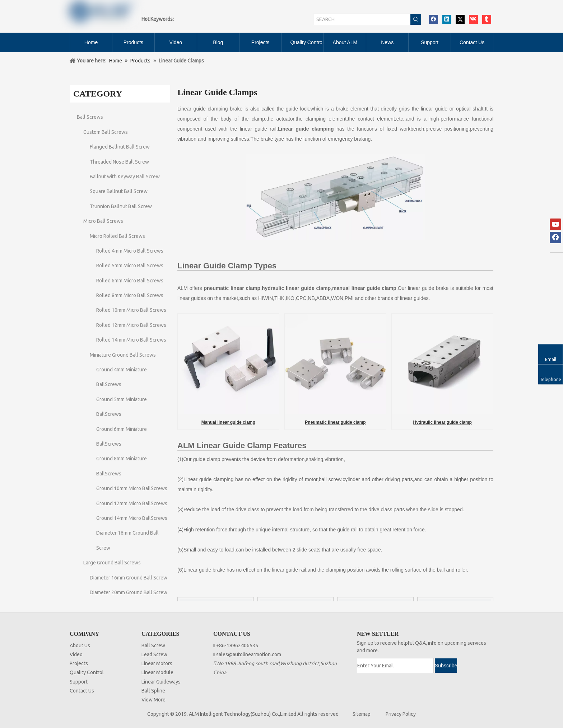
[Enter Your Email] (395, 666)
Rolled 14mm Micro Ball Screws (131, 340)
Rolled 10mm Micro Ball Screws (131, 310)
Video (76, 654)
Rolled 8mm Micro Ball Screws (130, 295)
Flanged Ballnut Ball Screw (120, 147)
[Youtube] (555, 224)
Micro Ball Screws (103, 221)
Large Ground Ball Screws (112, 563)
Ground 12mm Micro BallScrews (132, 503)
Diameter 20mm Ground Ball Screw (129, 592)
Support (79, 682)
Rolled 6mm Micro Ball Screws (130, 281)
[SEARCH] (362, 19)
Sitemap (362, 714)
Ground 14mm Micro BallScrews (132, 518)
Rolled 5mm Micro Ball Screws (130, 266)
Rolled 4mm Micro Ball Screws (130, 251)
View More (153, 700)
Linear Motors (157, 663)
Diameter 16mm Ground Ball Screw (129, 578)
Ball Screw (153, 645)
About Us (80, 645)
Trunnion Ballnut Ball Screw (121, 206)
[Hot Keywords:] (416, 19)
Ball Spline (153, 691)
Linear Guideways (161, 682)
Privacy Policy (401, 714)
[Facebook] (555, 238)
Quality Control (87, 672)
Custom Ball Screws (106, 132)
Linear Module (157, 672)
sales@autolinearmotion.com (249, 654)
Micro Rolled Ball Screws (117, 236)
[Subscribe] (446, 666)
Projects (79, 663)
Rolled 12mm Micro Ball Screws (131, 325)
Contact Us (82, 691)
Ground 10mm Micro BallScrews (132, 488)
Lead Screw (154, 654)
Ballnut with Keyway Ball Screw (125, 177)
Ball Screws (90, 117)
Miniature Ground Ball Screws (123, 355)
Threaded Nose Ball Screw (119, 162)
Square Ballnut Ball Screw (119, 191)
